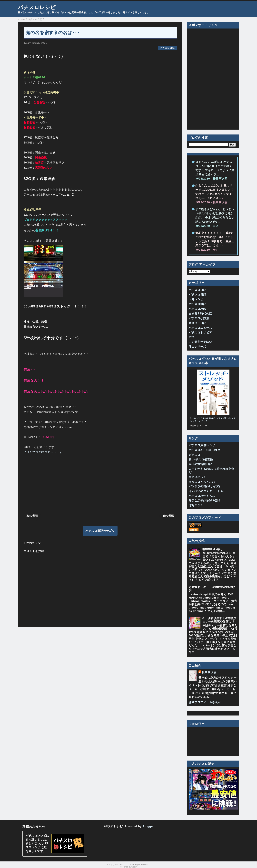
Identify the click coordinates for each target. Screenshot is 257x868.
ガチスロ (194, 455)
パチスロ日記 (167, 48)
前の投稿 (168, 516)
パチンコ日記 (197, 295)
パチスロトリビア (200, 333)
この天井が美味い (200, 342)
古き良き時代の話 (200, 314)
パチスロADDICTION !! (204, 450)
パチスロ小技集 (199, 318)
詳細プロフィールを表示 (205, 702)
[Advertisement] (100, 483)
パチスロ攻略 (197, 309)
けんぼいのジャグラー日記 (206, 491)
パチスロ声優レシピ (202, 445)
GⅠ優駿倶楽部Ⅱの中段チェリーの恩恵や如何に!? (220, 620)
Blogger (148, 826)
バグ (192, 337)
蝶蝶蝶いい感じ (213, 549)
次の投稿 (32, 516)
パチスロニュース (200, 328)
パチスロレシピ (37, 7)
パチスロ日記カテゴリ (100, 531)
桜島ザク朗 (209, 672)
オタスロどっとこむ (202, 482)
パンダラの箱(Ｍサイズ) (204, 486)
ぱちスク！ (196, 505)
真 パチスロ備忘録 (201, 460)
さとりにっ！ (197, 477)
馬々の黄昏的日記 (200, 464)
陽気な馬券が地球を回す (205, 501)
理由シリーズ (197, 347)
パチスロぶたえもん (202, 496)
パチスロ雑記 (197, 304)
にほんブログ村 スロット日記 (43, 452)
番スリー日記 (197, 323)
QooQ (134, 867)
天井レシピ (196, 299)
